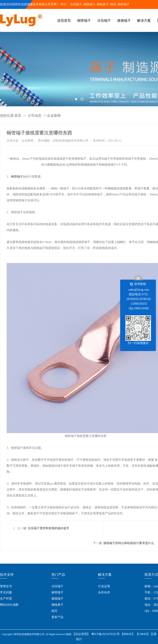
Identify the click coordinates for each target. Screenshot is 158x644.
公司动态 (35, 116)
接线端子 (57, 599)
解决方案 (144, 21)
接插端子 (124, 21)
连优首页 (64, 21)
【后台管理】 (81, 634)
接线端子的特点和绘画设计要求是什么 (129, 543)
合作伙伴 (104, 592)
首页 (18, 116)
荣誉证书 (6, 586)
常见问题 (6, 592)
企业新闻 (54, 116)
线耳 (54, 611)
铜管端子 (124, 4)
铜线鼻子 (57, 605)
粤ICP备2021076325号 (105, 634)
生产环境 (6, 599)
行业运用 (104, 586)
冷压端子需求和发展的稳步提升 (48, 528)
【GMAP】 (143, 634)
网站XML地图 (9, 605)
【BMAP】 (128, 634)
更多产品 (57, 617)
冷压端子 (76, 4)
